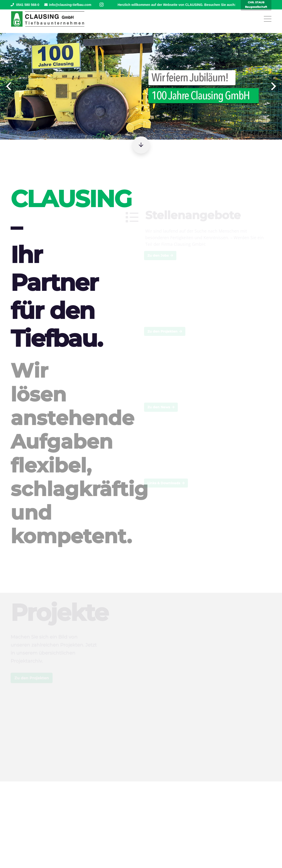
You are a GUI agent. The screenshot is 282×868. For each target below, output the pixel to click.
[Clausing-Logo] (48, 19)
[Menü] (268, 19)
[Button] (141, 145)
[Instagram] (101, 5)
